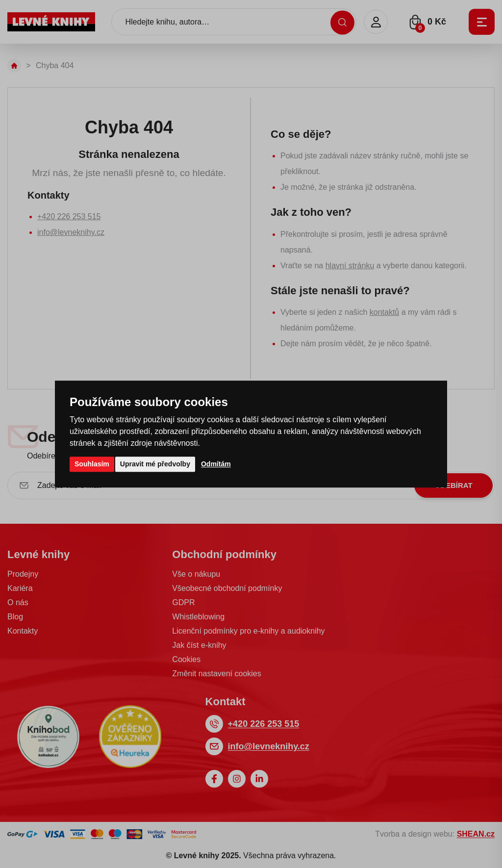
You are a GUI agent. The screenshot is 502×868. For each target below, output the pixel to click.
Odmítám (216, 464)
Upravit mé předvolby (155, 464)
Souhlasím (92, 464)
